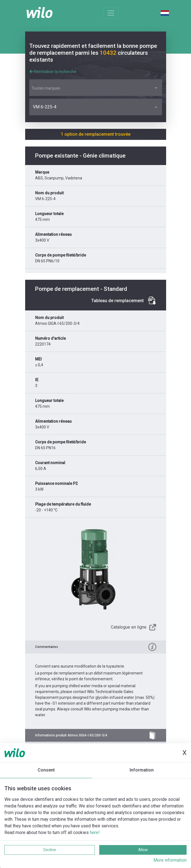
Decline (50, 850)
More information (170, 860)
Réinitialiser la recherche (53, 72)
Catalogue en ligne (129, 627)
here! (95, 832)
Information (142, 770)
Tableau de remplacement (117, 301)
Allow (143, 850)
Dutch (165, 13)
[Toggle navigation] (111, 13)
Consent (46, 770)
